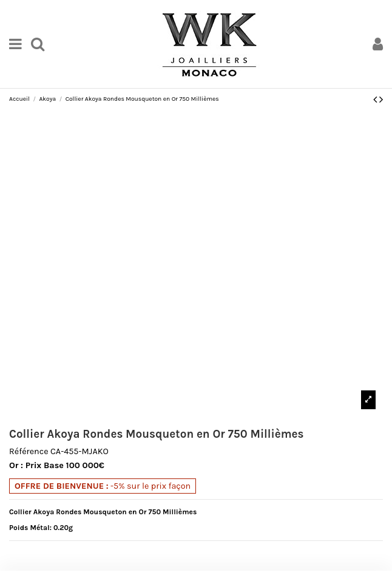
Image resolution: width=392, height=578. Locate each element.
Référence (29, 452)
